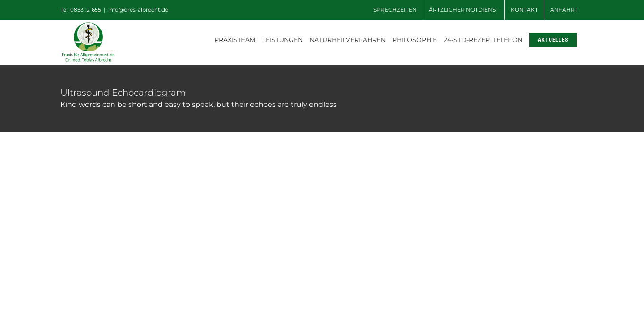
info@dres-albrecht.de (138, 10)
